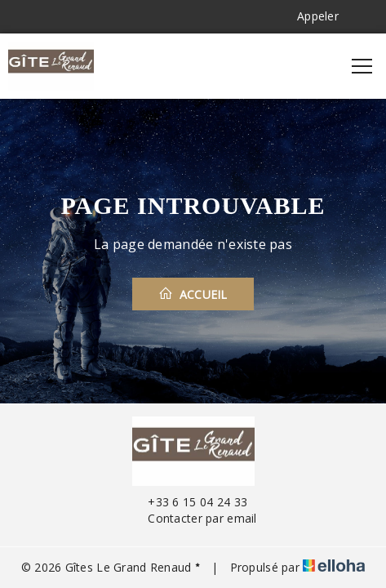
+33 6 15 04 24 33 (188, 502)
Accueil (193, 294)
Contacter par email (193, 518)
